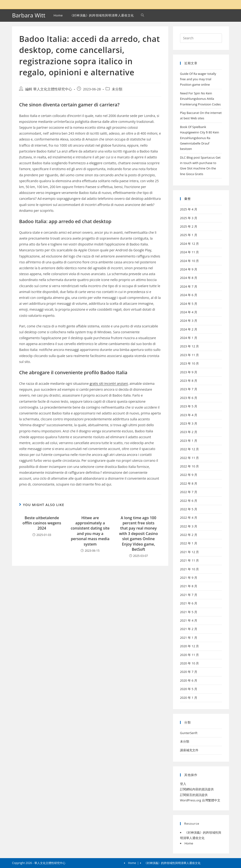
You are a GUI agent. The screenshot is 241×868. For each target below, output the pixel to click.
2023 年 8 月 (189, 381)
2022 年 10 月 (190, 466)
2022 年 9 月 (189, 475)
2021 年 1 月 (189, 638)
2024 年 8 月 (189, 278)
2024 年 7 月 (189, 286)
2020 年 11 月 (190, 655)
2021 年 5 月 (189, 612)
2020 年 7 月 (189, 672)
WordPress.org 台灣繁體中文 (200, 800)
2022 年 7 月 (189, 492)
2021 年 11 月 (190, 560)
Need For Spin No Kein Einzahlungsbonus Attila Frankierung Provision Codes (200, 99)
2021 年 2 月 (189, 629)
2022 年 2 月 (189, 535)
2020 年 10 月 (190, 663)
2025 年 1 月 (189, 235)
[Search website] (143, 15)
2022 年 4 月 (189, 518)
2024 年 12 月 (190, 244)
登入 (183, 784)
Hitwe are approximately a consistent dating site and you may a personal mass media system (90, 531)
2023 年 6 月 (189, 398)
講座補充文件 (189, 750)
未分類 (117, 89)
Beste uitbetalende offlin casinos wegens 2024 (42, 523)
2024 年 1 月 (189, 338)
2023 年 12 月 (190, 346)
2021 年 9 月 (189, 578)
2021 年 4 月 (189, 620)
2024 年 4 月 (189, 312)
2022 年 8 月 (189, 483)
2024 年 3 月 (189, 321)
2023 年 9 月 (189, 372)
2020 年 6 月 (189, 680)
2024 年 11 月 (190, 252)
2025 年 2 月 (189, 226)
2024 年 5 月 (189, 304)
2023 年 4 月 (189, 415)
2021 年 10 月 (190, 569)
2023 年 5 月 (189, 406)
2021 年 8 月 (189, 586)
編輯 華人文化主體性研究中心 (49, 89)
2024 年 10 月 (190, 261)
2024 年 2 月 (189, 329)
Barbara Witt (29, 15)
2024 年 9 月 (189, 269)
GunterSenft (189, 733)
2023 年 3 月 (189, 423)
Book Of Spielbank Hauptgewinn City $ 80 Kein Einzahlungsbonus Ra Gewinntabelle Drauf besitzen (200, 138)
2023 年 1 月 (189, 441)
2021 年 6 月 (189, 603)
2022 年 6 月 (189, 501)
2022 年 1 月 (189, 543)
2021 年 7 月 (189, 595)
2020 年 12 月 (190, 646)
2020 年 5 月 (189, 689)
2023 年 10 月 (190, 363)
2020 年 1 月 (189, 698)
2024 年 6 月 (189, 295)
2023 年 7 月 (189, 389)
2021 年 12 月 (190, 552)
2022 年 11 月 (190, 458)
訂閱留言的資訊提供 (194, 795)
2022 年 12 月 (190, 449)
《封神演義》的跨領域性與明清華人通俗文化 (172, 863)
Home (189, 843)
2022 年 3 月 (189, 526)
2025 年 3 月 (189, 218)
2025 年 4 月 (189, 209)
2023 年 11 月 (190, 355)
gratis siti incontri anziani (109, 384)
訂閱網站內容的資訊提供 (197, 789)
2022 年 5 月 (189, 509)
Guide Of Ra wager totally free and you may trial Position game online (198, 79)
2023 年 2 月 (189, 432)
